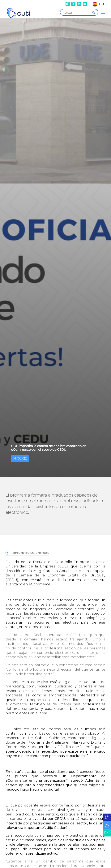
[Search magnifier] (94, 13)
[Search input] (77, 13)
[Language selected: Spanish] (98, 4)
